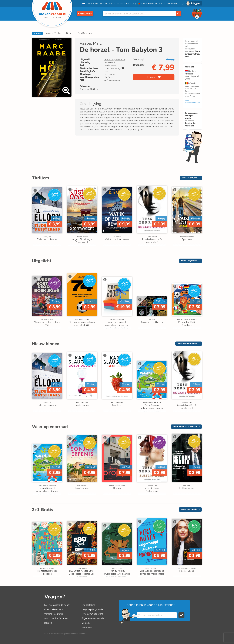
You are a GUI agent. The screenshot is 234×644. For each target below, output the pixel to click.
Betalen (48, 623)
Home (48, 33)
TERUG (37, 33)
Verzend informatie (54, 614)
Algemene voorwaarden (93, 618)
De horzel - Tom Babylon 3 (79, 33)
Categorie (85, 14)
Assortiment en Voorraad (56, 618)
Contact (86, 623)
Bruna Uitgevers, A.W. (115, 59)
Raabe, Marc (91, 43)
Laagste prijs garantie (92, 609)
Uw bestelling (89, 605)
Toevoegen (152, 77)
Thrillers (58, 33)
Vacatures (87, 627)
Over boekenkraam (54, 609)
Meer (190, 178)
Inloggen (195, 3)
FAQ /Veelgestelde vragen (57, 605)
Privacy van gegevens (92, 614)
